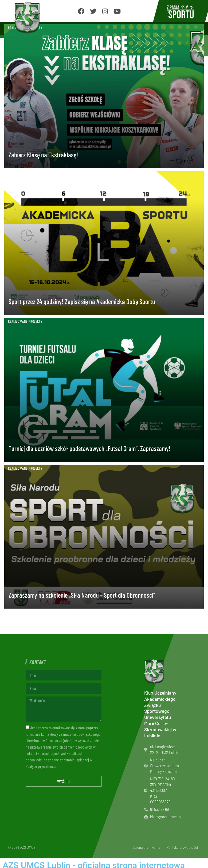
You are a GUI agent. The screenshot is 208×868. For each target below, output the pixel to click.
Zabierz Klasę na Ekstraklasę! (44, 155)
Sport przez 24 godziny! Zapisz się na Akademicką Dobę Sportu (83, 301)
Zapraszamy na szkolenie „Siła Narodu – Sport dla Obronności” (82, 595)
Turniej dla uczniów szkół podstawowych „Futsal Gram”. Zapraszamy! (90, 448)
